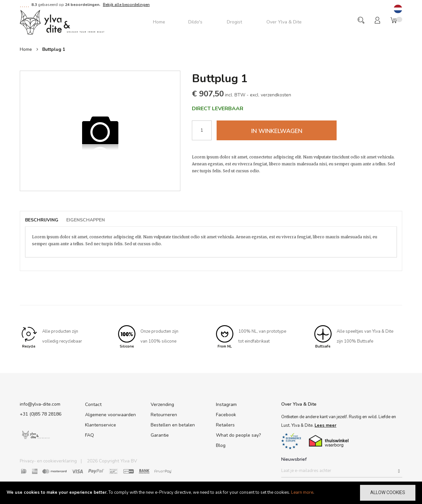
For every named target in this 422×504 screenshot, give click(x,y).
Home (26, 49)
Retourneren (164, 414)
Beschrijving (42, 220)
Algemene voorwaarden (110, 414)
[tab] (45, 220)
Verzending (162, 403)
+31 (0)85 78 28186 (41, 413)
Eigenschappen (86, 220)
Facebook (226, 414)
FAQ (90, 434)
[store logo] (62, 22)
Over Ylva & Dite (299, 403)
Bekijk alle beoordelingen (126, 5)
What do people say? (238, 434)
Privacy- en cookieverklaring (49, 461)
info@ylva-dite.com (40, 403)
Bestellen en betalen (173, 424)
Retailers (225, 424)
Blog (221, 444)
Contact (93, 403)
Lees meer (325, 424)
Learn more (302, 492)
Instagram (226, 403)
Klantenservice (101, 424)
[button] (398, 9)
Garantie (160, 434)
